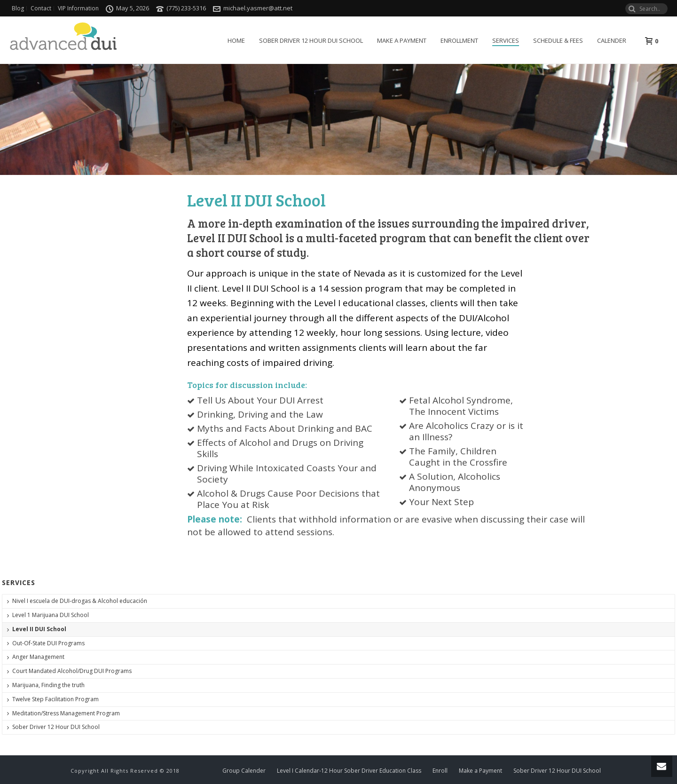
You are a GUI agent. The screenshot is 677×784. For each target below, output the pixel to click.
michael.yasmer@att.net (258, 8)
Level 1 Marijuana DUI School (51, 615)
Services (506, 40)
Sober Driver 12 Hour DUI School (311, 40)
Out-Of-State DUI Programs (48, 643)
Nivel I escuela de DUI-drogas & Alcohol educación (80, 601)
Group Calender (244, 771)
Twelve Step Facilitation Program (55, 699)
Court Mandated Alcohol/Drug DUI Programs (72, 671)
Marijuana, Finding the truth (48, 685)
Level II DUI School (39, 629)
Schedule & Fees (558, 40)
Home (236, 40)
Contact (41, 8)
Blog (18, 8)
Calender (612, 40)
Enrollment (459, 40)
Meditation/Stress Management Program (66, 713)
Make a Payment (402, 40)
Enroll (440, 771)
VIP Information (78, 8)
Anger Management (38, 657)
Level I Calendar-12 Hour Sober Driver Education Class (349, 771)
